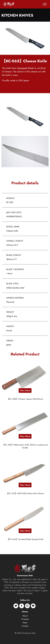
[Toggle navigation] (45, 4)
